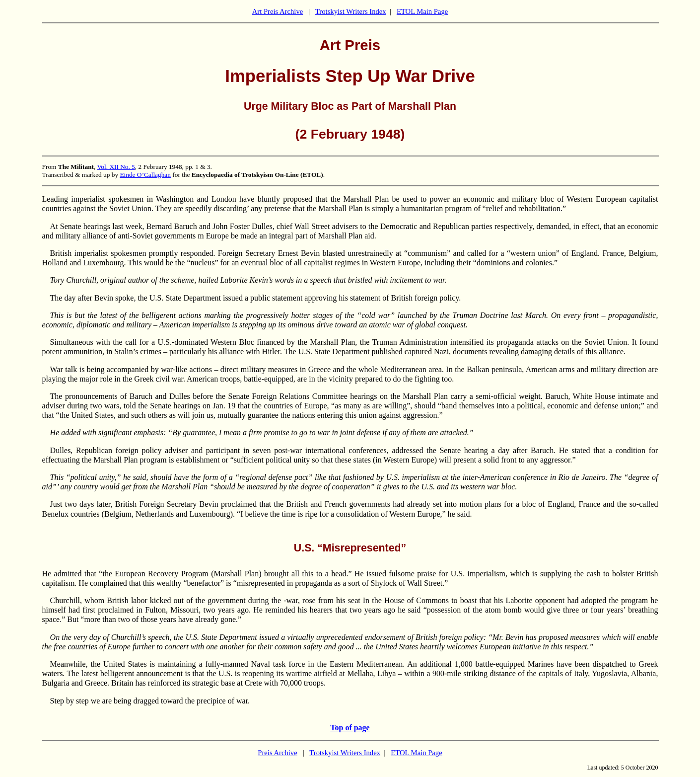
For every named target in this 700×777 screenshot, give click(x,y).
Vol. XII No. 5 (116, 167)
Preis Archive (277, 753)
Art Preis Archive (278, 11)
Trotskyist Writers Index (351, 11)
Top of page (350, 728)
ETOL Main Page (422, 11)
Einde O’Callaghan (145, 175)
